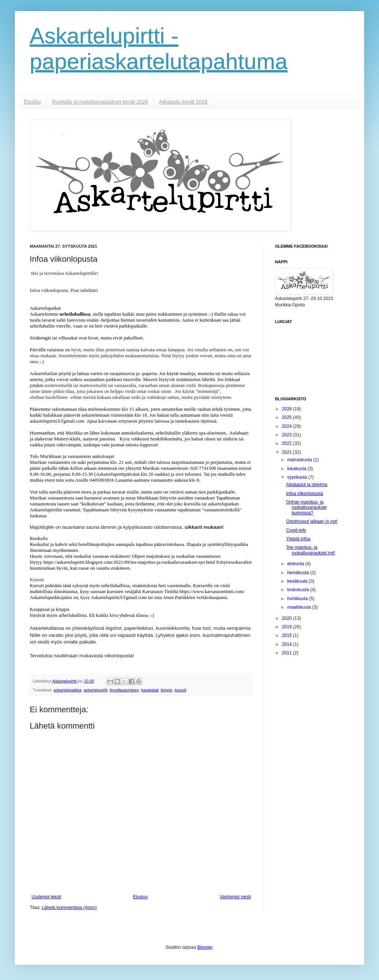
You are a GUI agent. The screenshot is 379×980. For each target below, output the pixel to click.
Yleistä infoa (298, 539)
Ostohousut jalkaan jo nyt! (312, 521)
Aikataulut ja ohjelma (307, 485)
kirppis (167, 690)
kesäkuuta (298, 581)
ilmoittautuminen (124, 690)
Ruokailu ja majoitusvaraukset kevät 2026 (100, 102)
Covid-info (296, 530)
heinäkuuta (299, 573)
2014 (288, 644)
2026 (288, 409)
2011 (288, 653)
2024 (288, 426)
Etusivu (32, 102)
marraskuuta (300, 460)
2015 (288, 635)
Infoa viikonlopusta (305, 494)
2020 (288, 618)
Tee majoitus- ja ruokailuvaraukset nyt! (311, 550)
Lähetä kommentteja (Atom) (69, 908)
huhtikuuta (298, 599)
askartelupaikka (67, 690)
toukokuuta (299, 590)
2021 (288, 452)
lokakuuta (297, 469)
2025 (288, 417)
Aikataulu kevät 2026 (183, 102)
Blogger (205, 947)
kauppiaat (150, 690)
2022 (288, 443)
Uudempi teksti (46, 897)
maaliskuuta (300, 607)
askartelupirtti (95, 690)
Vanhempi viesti (235, 897)
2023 (288, 435)
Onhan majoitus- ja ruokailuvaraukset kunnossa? (306, 507)
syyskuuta (298, 477)
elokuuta (296, 564)
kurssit (180, 690)
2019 (288, 627)
